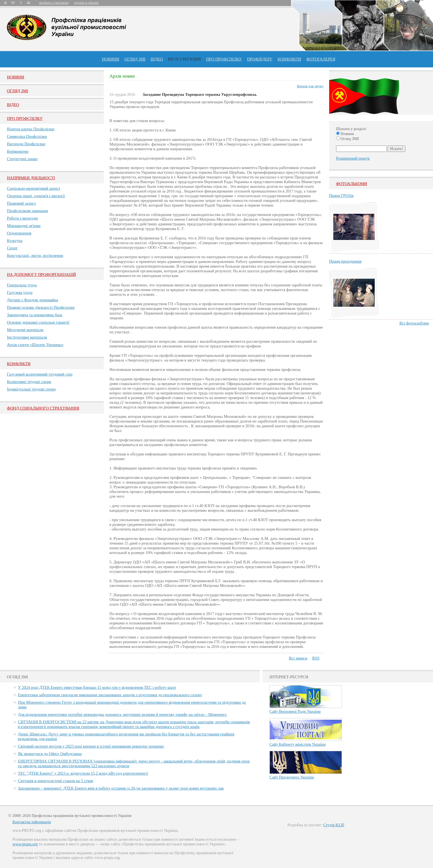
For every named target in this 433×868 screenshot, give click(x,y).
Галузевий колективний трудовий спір (40, 374)
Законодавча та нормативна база (35, 315)
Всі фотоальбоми (414, 323)
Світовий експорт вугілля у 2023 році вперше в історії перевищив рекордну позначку (91, 746)
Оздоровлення (19, 233)
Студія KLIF (334, 825)
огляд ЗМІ (135, 59)
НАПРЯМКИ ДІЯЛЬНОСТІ (31, 178)
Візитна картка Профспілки (31, 129)
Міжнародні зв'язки (24, 226)
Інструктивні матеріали (27, 337)
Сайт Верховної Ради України (295, 711)
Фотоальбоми (352, 184)
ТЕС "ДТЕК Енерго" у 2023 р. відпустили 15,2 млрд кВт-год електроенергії (83, 773)
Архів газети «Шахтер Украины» (35, 345)
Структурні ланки (22, 159)
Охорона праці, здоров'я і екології (36, 196)
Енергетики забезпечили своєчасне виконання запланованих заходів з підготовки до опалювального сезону (110, 695)
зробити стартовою (54, 3)
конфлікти (289, 59)
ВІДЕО (157, 59)
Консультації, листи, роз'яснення (35, 255)
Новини (111, 59)
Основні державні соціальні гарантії (38, 322)
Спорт (12, 248)
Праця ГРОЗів (341, 196)
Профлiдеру (260, 59)
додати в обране (86, 3)
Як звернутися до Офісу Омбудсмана (50, 754)
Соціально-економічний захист (34, 188)
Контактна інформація (32, 822)
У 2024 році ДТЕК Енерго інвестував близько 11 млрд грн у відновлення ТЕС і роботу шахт (97, 687)
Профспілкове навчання (27, 211)
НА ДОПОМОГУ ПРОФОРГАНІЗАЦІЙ (41, 275)
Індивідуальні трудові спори (31, 389)
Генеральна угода (22, 285)
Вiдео (13, 105)
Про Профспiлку (25, 118)
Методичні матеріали (25, 330)
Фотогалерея (321, 59)
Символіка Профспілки (27, 136)
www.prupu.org (25, 844)
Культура (15, 241)
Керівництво (18, 151)
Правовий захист (21, 203)
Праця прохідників (345, 261)
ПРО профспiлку (224, 59)
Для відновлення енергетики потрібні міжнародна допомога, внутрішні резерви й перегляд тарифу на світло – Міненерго (122, 714)
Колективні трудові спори (29, 382)
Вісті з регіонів (184, 59)
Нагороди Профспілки (26, 144)
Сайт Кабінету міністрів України (298, 744)
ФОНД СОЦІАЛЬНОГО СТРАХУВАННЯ (43, 408)
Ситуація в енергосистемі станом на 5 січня (56, 781)
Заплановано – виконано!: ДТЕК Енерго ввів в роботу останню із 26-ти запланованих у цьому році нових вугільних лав (121, 788)
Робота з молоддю (22, 218)
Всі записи (298, 658)
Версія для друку (310, 86)
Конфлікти (19, 364)
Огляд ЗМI (18, 91)
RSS (316, 658)
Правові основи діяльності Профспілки (41, 307)
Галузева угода (20, 292)
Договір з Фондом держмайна (32, 300)
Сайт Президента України (292, 777)
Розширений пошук (353, 158)
